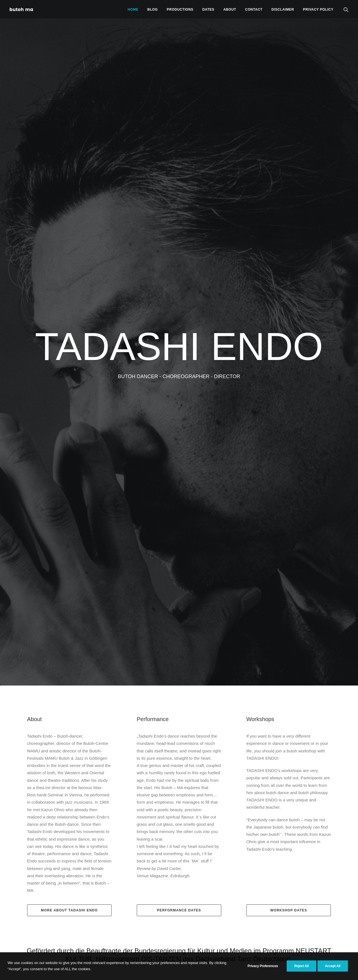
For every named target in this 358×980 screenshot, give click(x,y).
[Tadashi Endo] (22, 9)
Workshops (260, 174)
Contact (254, 10)
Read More (40, 884)
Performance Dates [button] (179, 366)
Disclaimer (283, 10)
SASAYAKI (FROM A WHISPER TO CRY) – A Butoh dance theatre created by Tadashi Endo (243, 794)
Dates (209, 10)
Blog (153, 10)
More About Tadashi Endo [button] (70, 366)
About (230, 10)
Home (133, 10)
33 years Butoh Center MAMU (40, 746)
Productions (180, 10)
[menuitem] (133, 9)
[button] (346, 9)
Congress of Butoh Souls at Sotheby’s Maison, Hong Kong (112, 703)
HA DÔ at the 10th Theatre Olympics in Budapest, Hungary (178, 747)
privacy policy (318, 10)
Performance (153, 174)
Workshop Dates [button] (289, 366)
